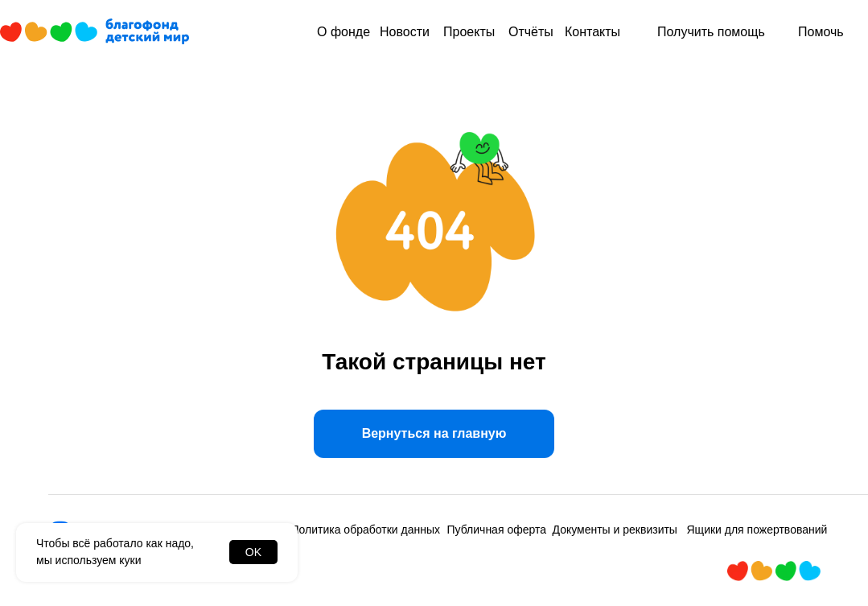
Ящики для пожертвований (757, 530)
